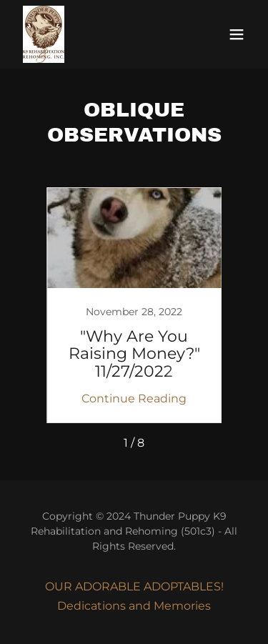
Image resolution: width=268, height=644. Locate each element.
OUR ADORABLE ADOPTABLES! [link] (134, 586)
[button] (237, 34)
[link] (44, 34)
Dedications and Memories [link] (134, 606)
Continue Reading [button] (134, 398)
